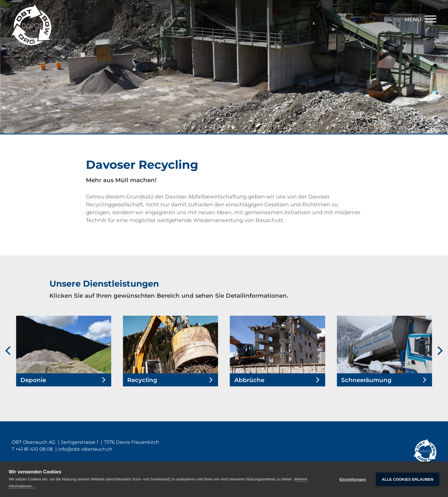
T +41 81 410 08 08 (32, 449)
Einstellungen (353, 479)
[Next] (439, 351)
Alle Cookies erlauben (408, 479)
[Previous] (9, 351)
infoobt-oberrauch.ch (85, 449)
